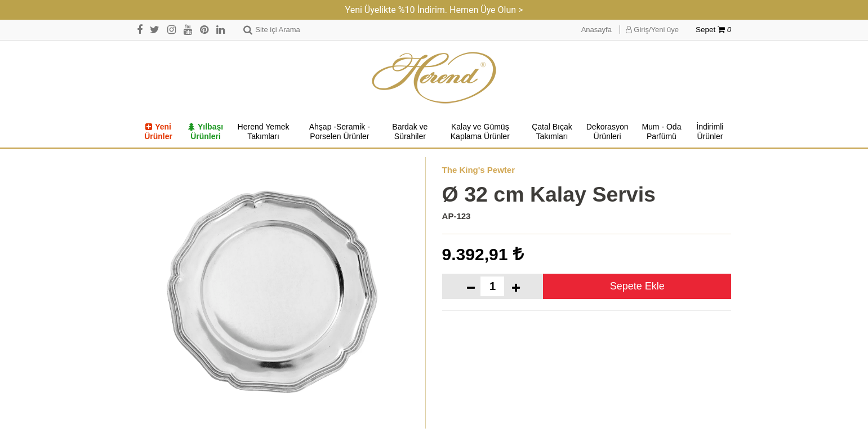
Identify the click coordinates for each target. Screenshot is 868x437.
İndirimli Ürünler (710, 132)
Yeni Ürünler (158, 132)
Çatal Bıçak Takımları (552, 132)
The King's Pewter (478, 170)
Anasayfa (597, 30)
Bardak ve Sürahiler (410, 132)
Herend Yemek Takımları (264, 132)
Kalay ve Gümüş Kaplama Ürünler (480, 132)
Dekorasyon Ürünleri (607, 132)
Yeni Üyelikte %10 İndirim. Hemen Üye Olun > (434, 10)
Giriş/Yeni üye (652, 30)
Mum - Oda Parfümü (661, 132)
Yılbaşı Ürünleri (206, 132)
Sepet (713, 30)
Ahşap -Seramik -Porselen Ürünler (340, 132)
